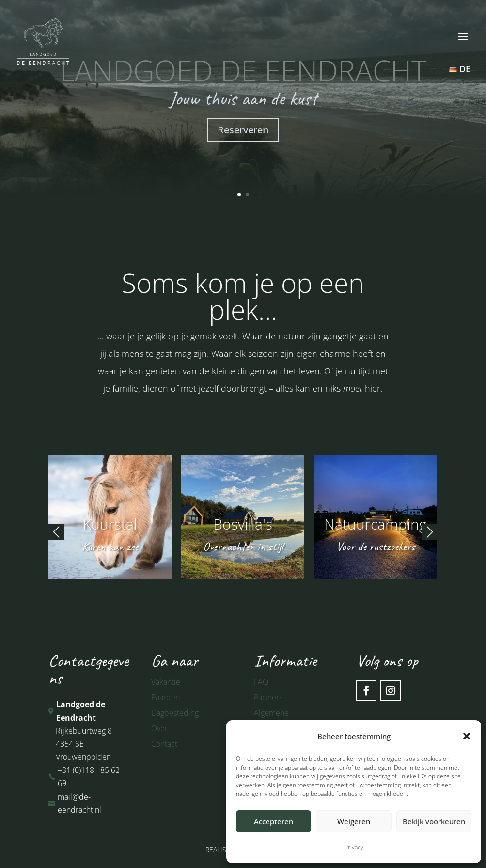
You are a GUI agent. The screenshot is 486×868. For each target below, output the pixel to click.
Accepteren (274, 821)
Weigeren (354, 821)
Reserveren (243, 130)
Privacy (354, 847)
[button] (467, 736)
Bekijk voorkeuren (434, 821)
